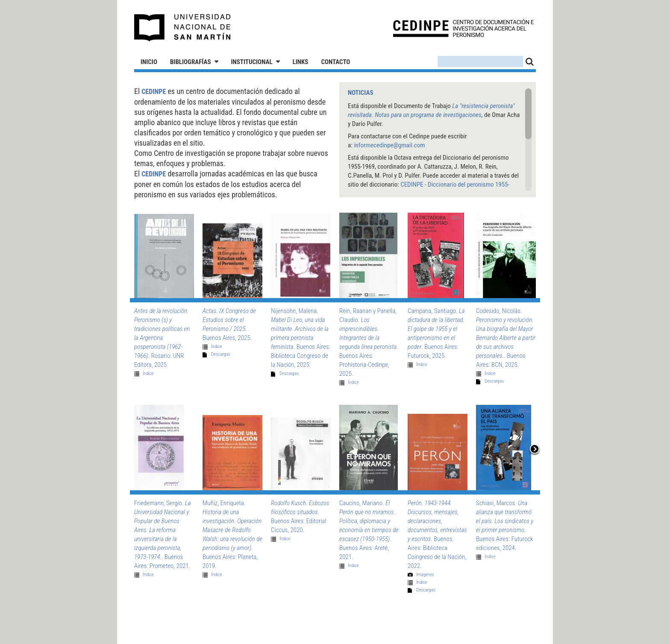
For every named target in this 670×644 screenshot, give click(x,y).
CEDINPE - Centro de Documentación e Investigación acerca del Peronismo (463, 28)
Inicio (149, 62)
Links (301, 62)
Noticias (361, 93)
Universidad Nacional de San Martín (183, 28)
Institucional (252, 62)
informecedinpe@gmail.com (389, 145)
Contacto (335, 62)
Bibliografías (191, 62)
